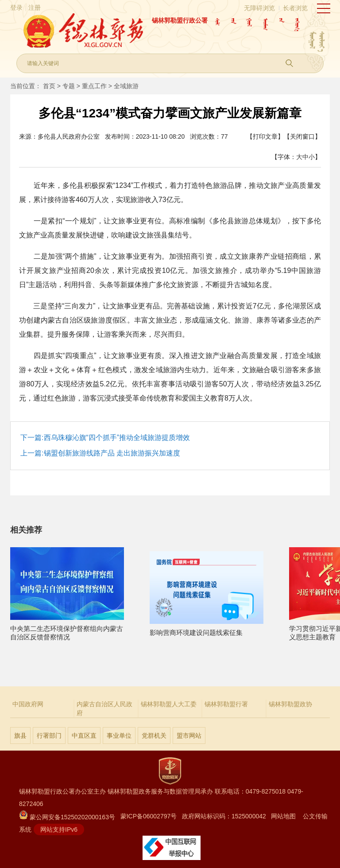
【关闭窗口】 (302, 136)
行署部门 (49, 736)
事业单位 (119, 736)
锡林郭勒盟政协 (290, 704)
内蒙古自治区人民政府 (104, 708)
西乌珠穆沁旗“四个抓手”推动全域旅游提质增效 (117, 438)
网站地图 (283, 816)
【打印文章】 (265, 136)
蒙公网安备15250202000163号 (67, 817)
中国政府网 (28, 704)
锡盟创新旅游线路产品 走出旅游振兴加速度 (112, 453)
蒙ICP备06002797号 (149, 816)
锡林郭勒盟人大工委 (169, 704)
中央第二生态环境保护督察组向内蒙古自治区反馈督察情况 (67, 629)
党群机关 (154, 736)
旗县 (20, 736)
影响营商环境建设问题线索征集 (207, 629)
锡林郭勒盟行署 (226, 704)
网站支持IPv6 (59, 829)
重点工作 (94, 86)
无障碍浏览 (259, 8)
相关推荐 (26, 530)
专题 (69, 86)
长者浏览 (295, 8)
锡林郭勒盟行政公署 (180, 20)
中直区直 (84, 736)
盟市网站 (189, 736)
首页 (49, 86)
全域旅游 (126, 86)
